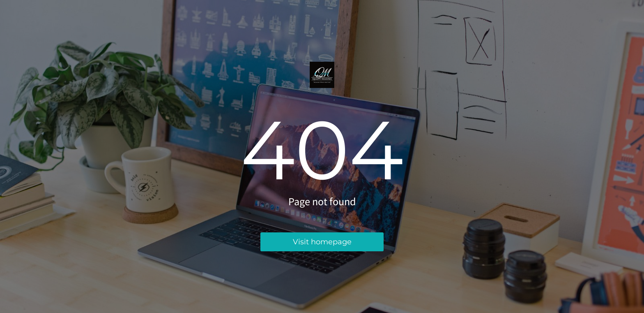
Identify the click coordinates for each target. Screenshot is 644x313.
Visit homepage (322, 242)
